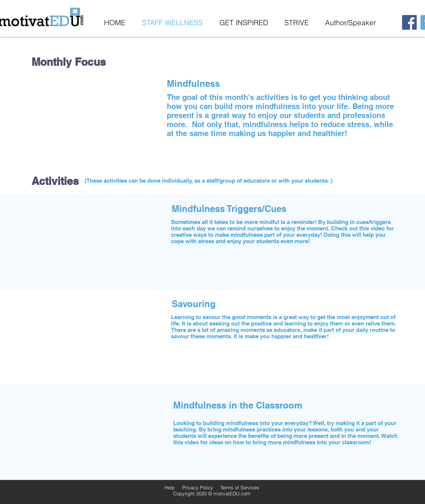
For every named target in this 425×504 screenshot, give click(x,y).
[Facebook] (409, 22)
